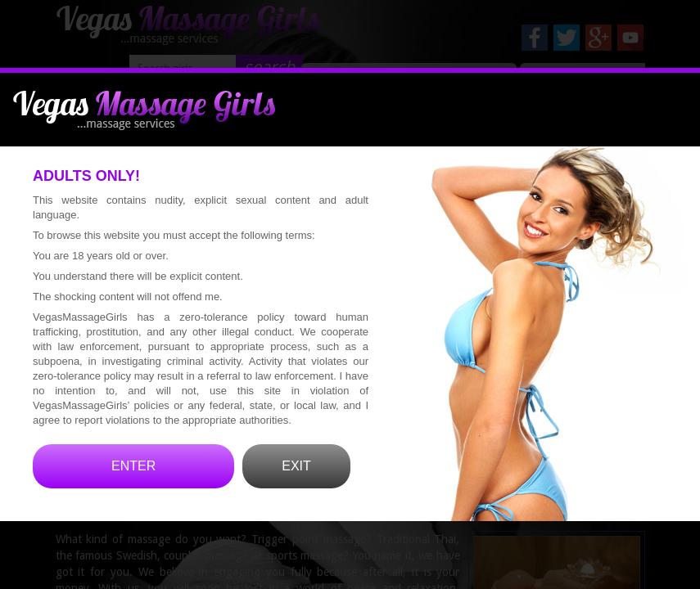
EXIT (296, 488)
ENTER (133, 488)
